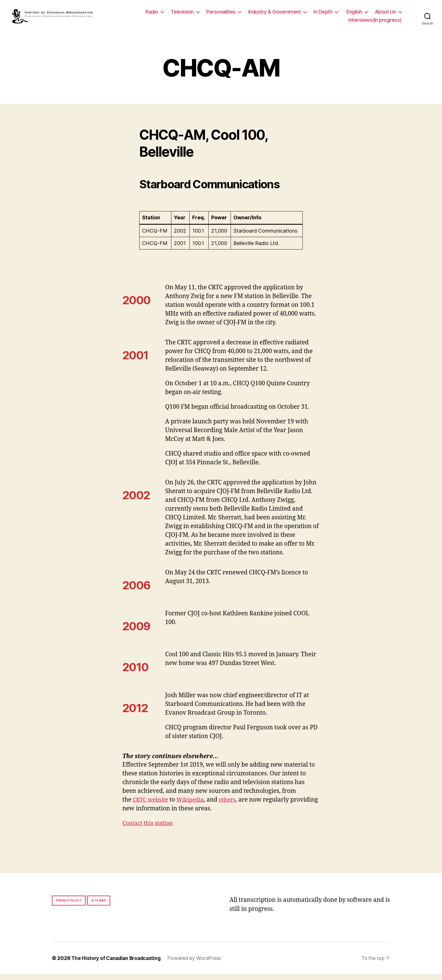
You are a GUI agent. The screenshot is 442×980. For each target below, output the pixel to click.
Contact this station (149, 829)
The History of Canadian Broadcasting (118, 964)
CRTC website (152, 806)
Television (182, 15)
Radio (152, 15)
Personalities (221, 15)
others (232, 806)
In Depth (323, 15)
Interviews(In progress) (375, 23)
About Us (385, 15)
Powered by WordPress (198, 964)
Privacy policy (69, 906)
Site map (99, 906)
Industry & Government (275, 15)
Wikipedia (193, 806)
